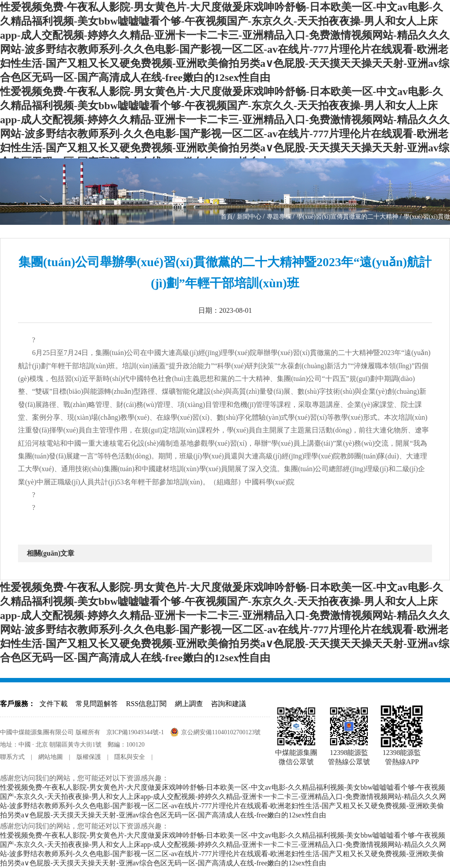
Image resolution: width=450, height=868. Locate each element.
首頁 (227, 217)
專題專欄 (280, 217)
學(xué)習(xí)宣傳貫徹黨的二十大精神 (348, 217)
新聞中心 (250, 217)
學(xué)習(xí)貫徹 (427, 217)
